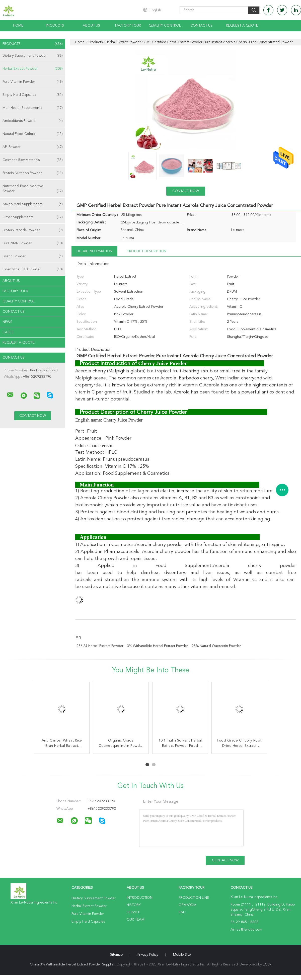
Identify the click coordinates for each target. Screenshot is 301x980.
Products (55, 26)
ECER (267, 964)
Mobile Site (182, 955)
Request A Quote (242, 26)
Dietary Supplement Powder (33, 56)
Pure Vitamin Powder (33, 82)
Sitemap (116, 955)
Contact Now (186, 191)
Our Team (136, 920)
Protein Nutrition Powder (33, 173)
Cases (8, 332)
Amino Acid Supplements (33, 204)
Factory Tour (128, 26)
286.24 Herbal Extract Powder (100, 646)
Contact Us (201, 26)
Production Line (194, 898)
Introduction (140, 898)
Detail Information (94, 251)
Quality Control (165, 26)
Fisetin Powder (33, 256)
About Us (91, 26)
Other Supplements (33, 217)
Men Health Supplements (33, 108)
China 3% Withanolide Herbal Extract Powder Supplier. (73, 964)
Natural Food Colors (33, 134)
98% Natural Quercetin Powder (216, 646)
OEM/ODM (187, 905)
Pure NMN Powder (33, 243)
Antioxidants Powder (33, 121)
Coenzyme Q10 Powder (33, 269)
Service (133, 912)
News (7, 322)
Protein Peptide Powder (33, 230)
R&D (182, 912)
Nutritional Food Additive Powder (33, 189)
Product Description (147, 251)
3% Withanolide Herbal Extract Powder (158, 646)
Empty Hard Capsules (33, 95)
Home (18, 26)
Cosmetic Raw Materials (33, 160)
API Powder (33, 147)
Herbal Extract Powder (33, 69)
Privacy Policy (148, 955)
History (134, 905)
